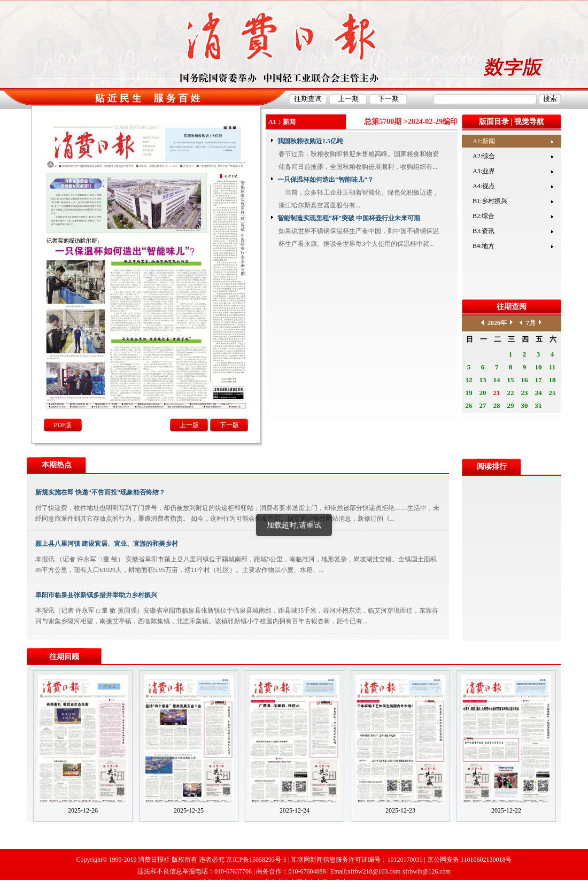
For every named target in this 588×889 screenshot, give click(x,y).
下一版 (229, 425)
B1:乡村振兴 (490, 201)
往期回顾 (64, 657)
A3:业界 (484, 171)
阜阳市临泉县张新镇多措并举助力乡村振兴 (96, 595)
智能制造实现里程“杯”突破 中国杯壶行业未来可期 (349, 218)
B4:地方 (483, 246)
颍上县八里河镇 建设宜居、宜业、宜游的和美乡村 (107, 544)
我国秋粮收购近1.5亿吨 (310, 141)
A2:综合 (484, 156)
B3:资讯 (483, 231)
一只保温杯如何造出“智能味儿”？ (326, 180)
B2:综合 (483, 216)
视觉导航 (529, 122)
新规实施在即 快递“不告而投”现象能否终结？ (100, 492)
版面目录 (494, 122)
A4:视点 (484, 186)
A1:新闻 (484, 141)
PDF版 (63, 425)
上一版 (189, 425)
